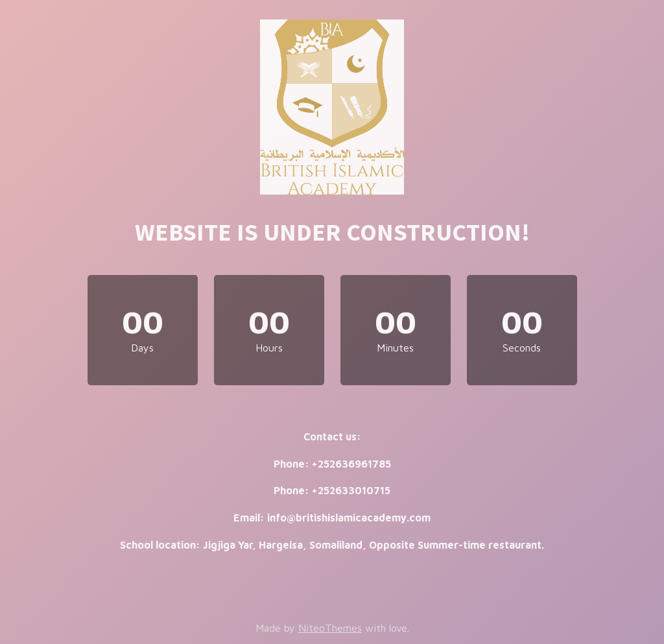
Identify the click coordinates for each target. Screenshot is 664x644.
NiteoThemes (330, 628)
